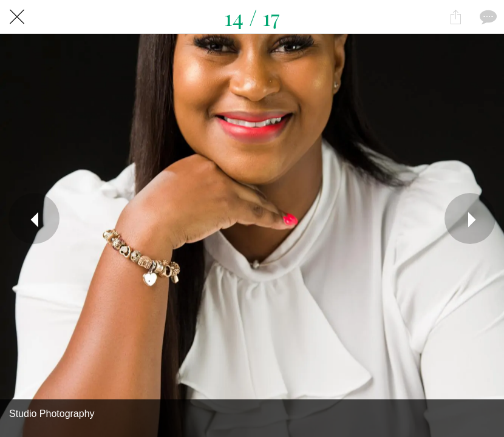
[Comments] (487, 17)
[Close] (17, 17)
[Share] (455, 17)
